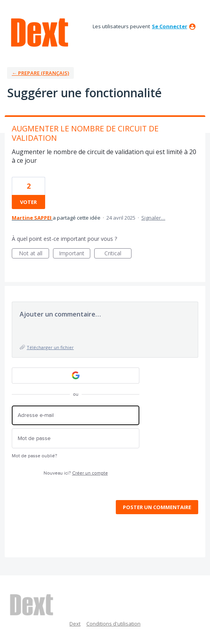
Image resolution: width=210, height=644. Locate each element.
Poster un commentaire (157, 507)
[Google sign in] (76, 376)
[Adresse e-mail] (76, 416)
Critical (118, 254)
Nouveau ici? (76, 473)
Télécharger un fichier (50, 347)
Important (75, 254)
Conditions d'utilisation (113, 624)
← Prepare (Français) (40, 73)
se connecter (170, 26)
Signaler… (153, 218)
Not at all (34, 254)
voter (28, 202)
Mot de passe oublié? (35, 456)
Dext (75, 624)
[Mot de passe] (76, 438)
